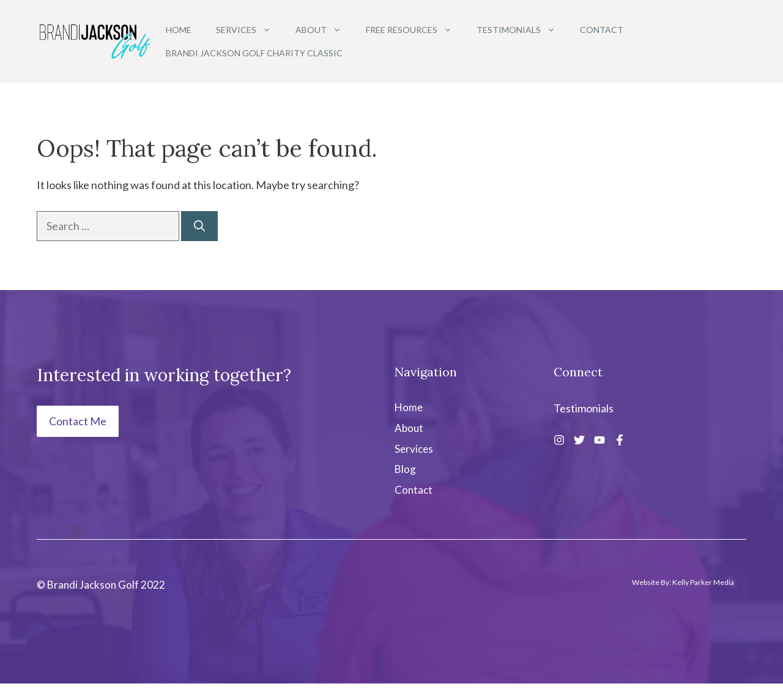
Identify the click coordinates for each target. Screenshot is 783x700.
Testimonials (522, 30)
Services (250, 30)
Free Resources (415, 30)
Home (179, 30)
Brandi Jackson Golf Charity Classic (254, 53)
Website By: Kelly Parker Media (683, 582)
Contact (602, 30)
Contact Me (78, 421)
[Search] (199, 226)
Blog (405, 469)
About (325, 30)
